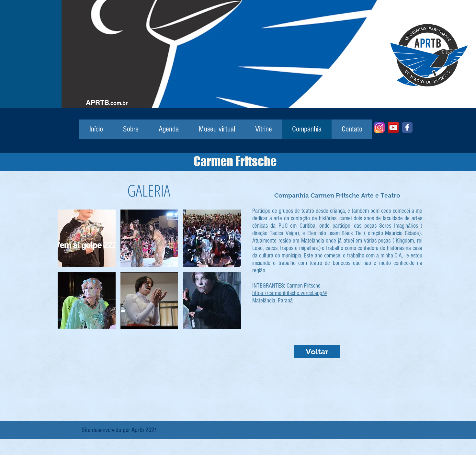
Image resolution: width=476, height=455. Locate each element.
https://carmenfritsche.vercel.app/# (290, 293)
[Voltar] (317, 352)
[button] (87, 238)
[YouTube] (393, 127)
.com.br (118, 103)
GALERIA (149, 190)
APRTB (97, 102)
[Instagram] (379, 127)
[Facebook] (407, 127)
